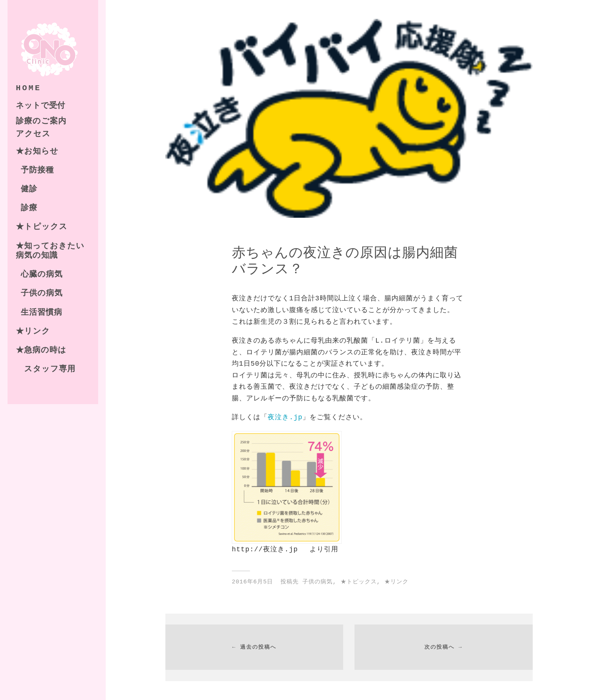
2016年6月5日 (252, 582)
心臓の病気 (42, 274)
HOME (29, 88)
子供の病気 (42, 293)
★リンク (33, 331)
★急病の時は (41, 350)
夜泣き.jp (285, 417)
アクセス (33, 134)
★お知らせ (37, 151)
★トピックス (42, 226)
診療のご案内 (41, 121)
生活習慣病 (42, 312)
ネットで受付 (40, 105)
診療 (29, 208)
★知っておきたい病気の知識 (50, 250)
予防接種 (37, 170)
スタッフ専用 (46, 369)
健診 (29, 189)
